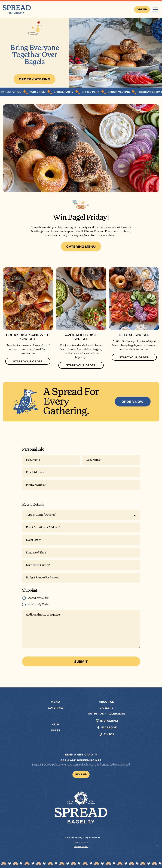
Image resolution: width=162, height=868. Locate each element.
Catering (55, 708)
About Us (107, 702)
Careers (106, 708)
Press (56, 731)
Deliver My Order (38, 598)
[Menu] (155, 9)
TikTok (109, 734)
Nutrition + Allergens (107, 714)
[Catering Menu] (81, 246)
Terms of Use (81, 842)
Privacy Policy (81, 847)
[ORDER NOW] (133, 402)
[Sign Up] (81, 774)
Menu (55, 702)
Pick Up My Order (39, 604)
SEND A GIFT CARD (81, 755)
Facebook (109, 728)
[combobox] (81, 515)
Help (55, 725)
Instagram (109, 721)
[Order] (142, 9)
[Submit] (81, 661)
